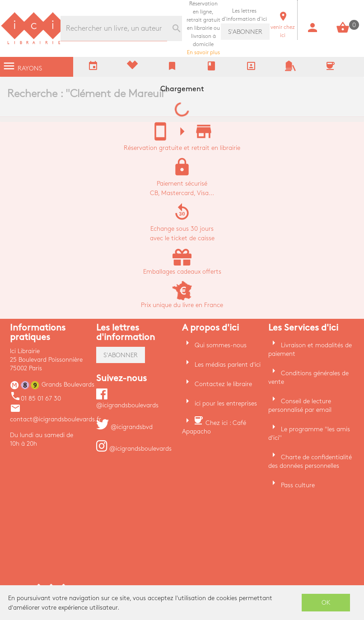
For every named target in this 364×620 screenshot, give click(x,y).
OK (326, 603)
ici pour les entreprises (226, 403)
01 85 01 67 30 (35, 399)
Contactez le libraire (223, 384)
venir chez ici (283, 27)
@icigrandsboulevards (134, 449)
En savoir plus (203, 28)
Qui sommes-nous (221, 345)
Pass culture (298, 485)
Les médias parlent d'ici (228, 365)
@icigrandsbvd (124, 427)
